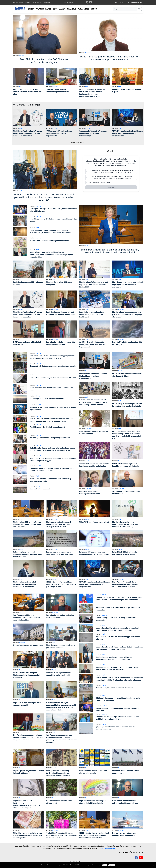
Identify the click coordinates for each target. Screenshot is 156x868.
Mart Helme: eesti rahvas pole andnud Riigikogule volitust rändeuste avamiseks (127, 284)
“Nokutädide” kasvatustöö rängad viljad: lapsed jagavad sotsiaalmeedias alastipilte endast (61, 835)
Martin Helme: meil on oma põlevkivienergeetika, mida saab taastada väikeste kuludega (125, 524)
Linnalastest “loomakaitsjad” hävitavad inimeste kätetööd (53, 378)
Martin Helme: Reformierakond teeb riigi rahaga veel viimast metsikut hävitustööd (94, 284)
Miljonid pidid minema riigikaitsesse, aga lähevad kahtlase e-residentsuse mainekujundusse (28, 835)
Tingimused (111, 865)
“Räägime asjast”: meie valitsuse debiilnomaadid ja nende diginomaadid (59, 133)
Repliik (120, 371)
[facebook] (88, 2)
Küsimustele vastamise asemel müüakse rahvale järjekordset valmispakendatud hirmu (58, 524)
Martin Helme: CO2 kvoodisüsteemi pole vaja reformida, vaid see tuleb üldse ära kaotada (27, 524)
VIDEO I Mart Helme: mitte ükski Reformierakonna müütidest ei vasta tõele (28, 92)
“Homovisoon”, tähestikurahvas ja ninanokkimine (49, 241)
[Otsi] (125, 9)
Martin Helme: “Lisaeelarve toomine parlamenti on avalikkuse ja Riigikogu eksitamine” (127, 314)
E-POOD (94, 9)
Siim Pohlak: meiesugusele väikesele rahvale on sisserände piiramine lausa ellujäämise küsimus (28, 737)
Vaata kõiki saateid (78, 142)
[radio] (111, 171)
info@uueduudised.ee (133, 2)
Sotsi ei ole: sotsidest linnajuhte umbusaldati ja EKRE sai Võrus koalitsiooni (92, 314)
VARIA (80, 9)
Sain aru (104, 865)
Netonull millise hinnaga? (40, 489)
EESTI (55, 9)
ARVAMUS (40, 9)
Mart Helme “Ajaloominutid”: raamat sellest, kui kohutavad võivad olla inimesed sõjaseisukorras (28, 133)
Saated (21, 128)
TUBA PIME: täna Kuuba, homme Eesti (94, 522)
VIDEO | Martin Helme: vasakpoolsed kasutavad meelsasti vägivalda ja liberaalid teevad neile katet (94, 835)
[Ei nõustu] (153, 865)
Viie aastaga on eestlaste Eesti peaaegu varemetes (50, 438)
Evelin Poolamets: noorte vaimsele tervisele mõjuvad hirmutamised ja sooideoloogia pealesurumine (93, 402)
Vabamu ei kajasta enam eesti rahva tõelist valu (115, 688)
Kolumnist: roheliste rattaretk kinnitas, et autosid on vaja (53, 366)
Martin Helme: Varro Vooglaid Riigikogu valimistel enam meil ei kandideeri (26, 675)
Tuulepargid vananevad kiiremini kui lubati (47, 399)
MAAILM (62, 9)
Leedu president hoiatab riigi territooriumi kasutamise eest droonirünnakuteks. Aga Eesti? (58, 773)
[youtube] (91, 2)
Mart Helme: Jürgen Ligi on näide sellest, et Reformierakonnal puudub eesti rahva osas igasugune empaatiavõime (51, 255)
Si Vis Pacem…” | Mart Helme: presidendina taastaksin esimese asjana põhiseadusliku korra (125, 584)
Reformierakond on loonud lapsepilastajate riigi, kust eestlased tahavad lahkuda (27, 554)
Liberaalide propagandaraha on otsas (28, 645)
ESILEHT (31, 9)
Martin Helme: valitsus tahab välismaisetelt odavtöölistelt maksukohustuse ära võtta (25, 584)
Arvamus (22, 56)
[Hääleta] (111, 187)
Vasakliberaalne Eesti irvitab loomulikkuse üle (48, 427)
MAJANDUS (72, 9)
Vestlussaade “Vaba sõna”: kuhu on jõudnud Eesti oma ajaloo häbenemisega (93, 133)
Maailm (38, 476)
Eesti (20, 86)
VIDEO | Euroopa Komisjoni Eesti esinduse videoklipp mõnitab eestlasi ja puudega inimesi (61, 584)
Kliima (38, 396)
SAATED (48, 9)
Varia (87, 397)
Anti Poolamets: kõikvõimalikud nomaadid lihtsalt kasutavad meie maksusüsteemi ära (27, 618)
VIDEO (87, 9)
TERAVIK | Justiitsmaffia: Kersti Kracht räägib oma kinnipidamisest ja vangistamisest (127, 133)
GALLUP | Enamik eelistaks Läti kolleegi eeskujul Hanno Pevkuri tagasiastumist (92, 344)
